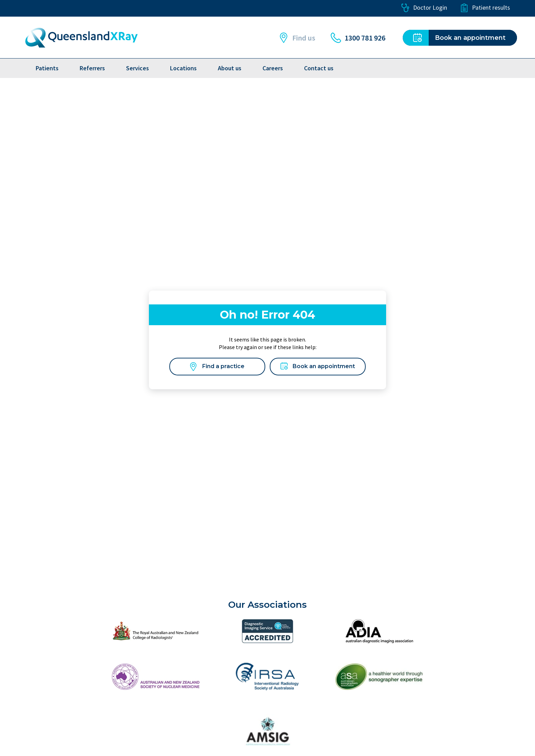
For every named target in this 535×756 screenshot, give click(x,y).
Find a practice (217, 367)
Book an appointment (318, 367)
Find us (297, 38)
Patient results (485, 8)
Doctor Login (424, 8)
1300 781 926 (358, 38)
